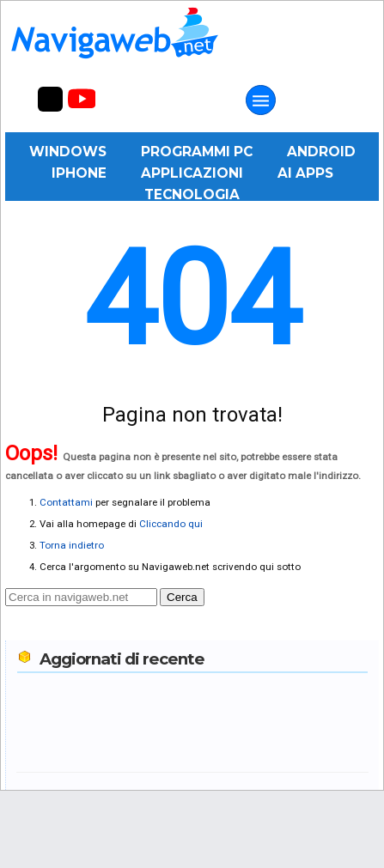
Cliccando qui (171, 524)
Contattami (66, 502)
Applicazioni (192, 173)
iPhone (79, 173)
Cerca (182, 597)
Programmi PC (197, 152)
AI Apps (305, 173)
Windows (68, 152)
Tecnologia (192, 194)
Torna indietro (72, 545)
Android (321, 152)
